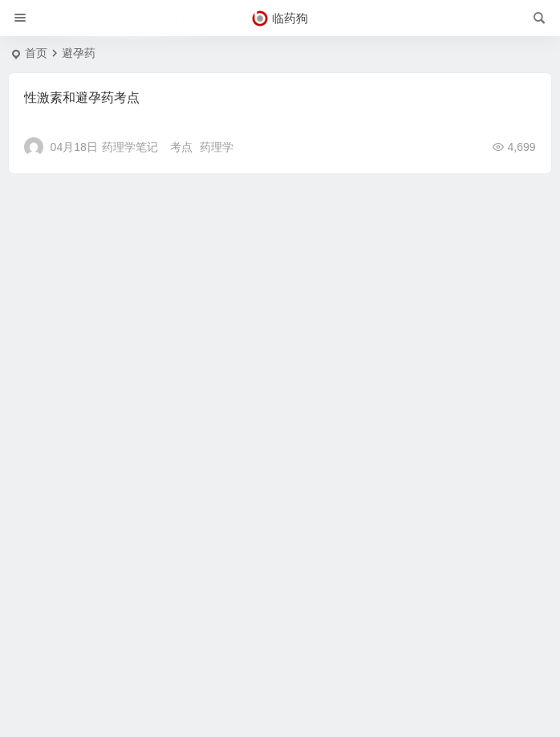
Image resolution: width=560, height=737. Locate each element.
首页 (36, 53)
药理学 (217, 147)
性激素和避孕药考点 (82, 98)
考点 (181, 147)
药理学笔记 (130, 147)
